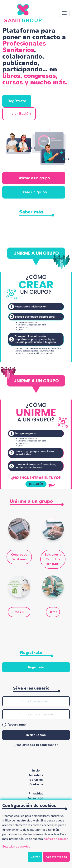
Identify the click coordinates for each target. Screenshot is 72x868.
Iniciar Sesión (19, 114)
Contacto (36, 784)
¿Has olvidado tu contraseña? (36, 745)
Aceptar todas (56, 857)
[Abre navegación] (64, 13)
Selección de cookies (16, 847)
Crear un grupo (34, 192)
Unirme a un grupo (34, 178)
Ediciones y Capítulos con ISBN (53, 559)
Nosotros (36, 775)
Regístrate (17, 101)
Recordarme (17, 725)
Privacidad (36, 794)
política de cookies (56, 839)
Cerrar (35, 857)
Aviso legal (36, 798)
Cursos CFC (19, 612)
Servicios (36, 780)
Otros (53, 612)
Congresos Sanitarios (19, 557)
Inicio (36, 771)
